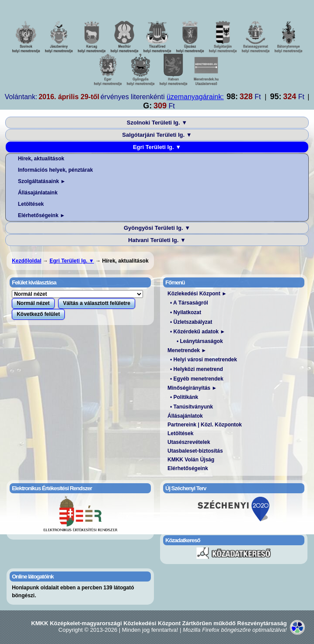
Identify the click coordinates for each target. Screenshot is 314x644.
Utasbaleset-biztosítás (195, 451)
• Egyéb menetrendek (197, 379)
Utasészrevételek (189, 442)
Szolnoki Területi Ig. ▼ (157, 123)
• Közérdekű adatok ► (198, 332)
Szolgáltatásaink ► (42, 181)
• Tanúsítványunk (192, 407)
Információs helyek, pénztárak (55, 170)
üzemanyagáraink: (195, 97)
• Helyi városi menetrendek (204, 360)
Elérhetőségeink (188, 468)
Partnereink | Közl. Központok (205, 425)
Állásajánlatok (185, 416)
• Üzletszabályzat (191, 322)
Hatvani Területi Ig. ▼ (157, 240)
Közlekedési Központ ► (197, 294)
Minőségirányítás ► (192, 388)
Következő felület (38, 314)
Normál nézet (33, 303)
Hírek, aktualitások (41, 159)
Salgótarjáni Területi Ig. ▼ (157, 135)
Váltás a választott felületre (97, 303)
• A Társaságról (189, 303)
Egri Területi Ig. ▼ (157, 147)
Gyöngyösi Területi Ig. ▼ (157, 228)
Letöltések (31, 204)
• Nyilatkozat (186, 312)
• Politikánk (184, 397)
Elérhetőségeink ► (42, 215)
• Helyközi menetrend (197, 369)
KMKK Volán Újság (191, 460)
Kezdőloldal (26, 261)
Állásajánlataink (38, 193)
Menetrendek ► (187, 350)
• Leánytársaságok (200, 341)
